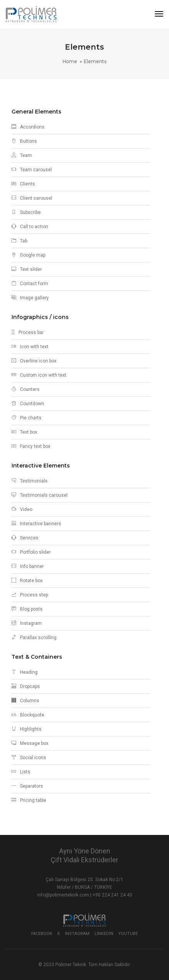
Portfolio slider (31, 552)
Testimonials (30, 481)
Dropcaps (26, 686)
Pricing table (29, 800)
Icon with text (30, 347)
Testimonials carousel (40, 495)
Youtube (128, 934)
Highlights (27, 729)
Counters (26, 389)
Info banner (28, 566)
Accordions (28, 127)
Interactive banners (36, 524)
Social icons (29, 758)
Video (22, 509)
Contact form (30, 284)
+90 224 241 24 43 (112, 895)
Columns (25, 701)
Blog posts (27, 609)
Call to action (30, 227)
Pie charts (27, 418)
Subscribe (26, 212)
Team (22, 155)
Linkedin (104, 934)
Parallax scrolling (34, 638)
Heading (25, 672)
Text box (24, 432)
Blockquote (28, 715)
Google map (28, 255)
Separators (27, 786)
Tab (19, 241)
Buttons (24, 141)
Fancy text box (31, 446)
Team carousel (32, 170)
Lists (21, 772)
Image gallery (30, 298)
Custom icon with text (39, 375)
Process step (30, 595)
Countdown (28, 404)
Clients (23, 184)
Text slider (27, 269)
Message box (30, 743)
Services (25, 538)
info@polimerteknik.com (64, 895)
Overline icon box (34, 361)
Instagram (27, 623)
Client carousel (32, 198)
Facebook (42, 934)
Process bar (28, 332)
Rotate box (27, 581)
